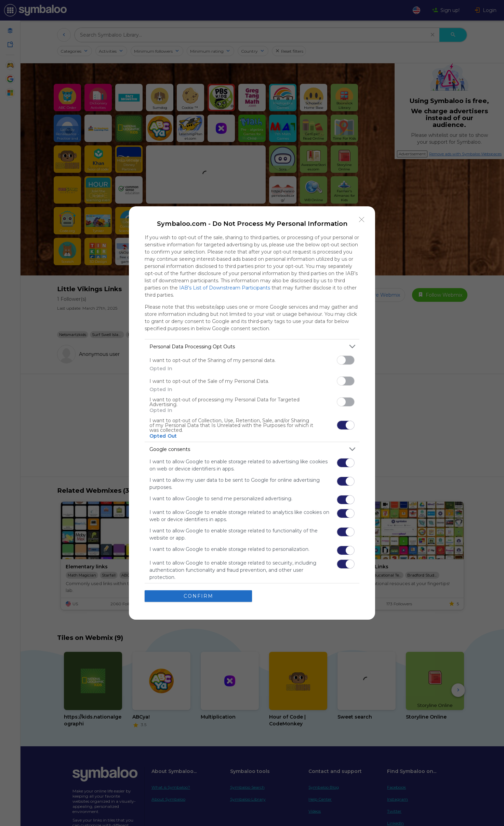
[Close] (362, 220)
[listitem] (252, 346)
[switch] (346, 360)
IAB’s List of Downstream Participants (225, 288)
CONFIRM (198, 596)
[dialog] (252, 413)
